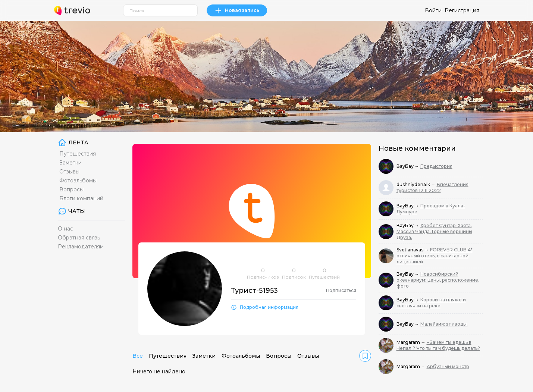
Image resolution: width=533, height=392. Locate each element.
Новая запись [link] (237, 10)
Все (138, 356)
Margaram (409, 342)
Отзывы (69, 172)
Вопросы (71, 189)
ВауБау (406, 166)
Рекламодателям (81, 247)
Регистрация (462, 10)
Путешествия (78, 154)
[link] (365, 356)
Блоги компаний (81, 198)
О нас (65, 229)
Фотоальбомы (78, 181)
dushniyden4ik (414, 184)
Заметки (70, 163)
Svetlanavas (410, 250)
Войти (433, 10)
